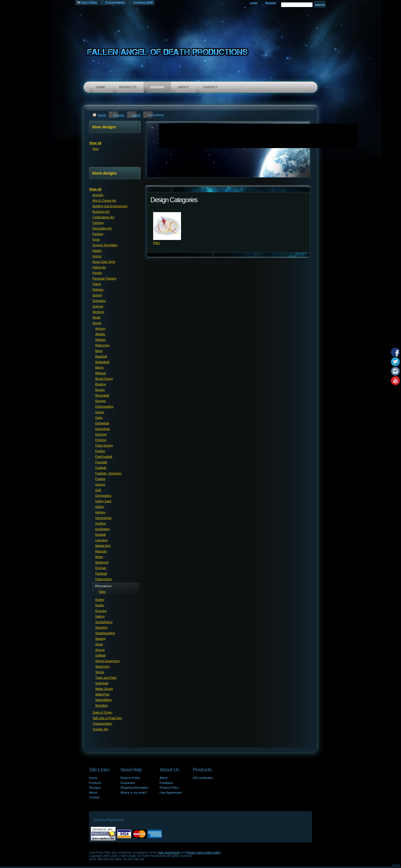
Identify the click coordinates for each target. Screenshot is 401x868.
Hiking (100, 507)
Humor (97, 256)
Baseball (101, 356)
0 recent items (115, 3)
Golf (98, 490)
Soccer (100, 650)
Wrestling (102, 705)
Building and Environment (110, 206)
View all (95, 143)
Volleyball (102, 683)
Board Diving (104, 379)
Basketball (102, 362)
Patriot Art (99, 267)
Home (101, 87)
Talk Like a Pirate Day (107, 718)
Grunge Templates (105, 245)
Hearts (97, 251)
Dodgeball (102, 423)
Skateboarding (105, 633)
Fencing (101, 440)
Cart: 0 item (89, 3)
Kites (157, 243)
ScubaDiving (104, 622)
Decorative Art (102, 228)
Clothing (98, 223)
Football (101, 468)
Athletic (100, 334)
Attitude (100, 340)
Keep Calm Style (104, 262)
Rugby (100, 605)
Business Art (101, 212)
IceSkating (102, 529)
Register (271, 3)
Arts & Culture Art (104, 200)
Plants (97, 284)
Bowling (101, 384)
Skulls (96, 317)
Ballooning (102, 345)
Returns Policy (130, 778)
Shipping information (134, 788)
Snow (99, 644)
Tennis (100, 672)
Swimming (102, 666)
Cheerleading (104, 406)
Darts (99, 418)
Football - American (108, 473)
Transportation (102, 724)
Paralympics (104, 579)
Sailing (100, 616)
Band (99, 351)
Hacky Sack (103, 501)
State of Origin (102, 712)
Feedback (166, 783)
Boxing (100, 390)
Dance (100, 412)
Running (101, 611)
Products (128, 87)
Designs (157, 87)
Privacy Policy (169, 788)
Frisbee (100, 479)
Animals (98, 195)
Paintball (101, 573)
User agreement (169, 852)
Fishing (100, 451)
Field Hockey (104, 445)
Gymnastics (103, 496)
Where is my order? (134, 793)
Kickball (101, 534)
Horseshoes (103, 518)
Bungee (101, 401)
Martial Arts (103, 546)
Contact (210, 87)
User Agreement (171, 793)
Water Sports (104, 689)
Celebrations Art (103, 217)
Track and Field (106, 678)
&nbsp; (167, 226)
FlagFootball (104, 457)
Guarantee (128, 783)
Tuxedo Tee (100, 729)
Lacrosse (102, 540)
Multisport (102, 562)
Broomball (102, 395)
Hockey (100, 512)
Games (100, 484)
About (183, 87)
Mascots (101, 551)
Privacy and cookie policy (204, 852)
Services (98, 312)
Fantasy (98, 234)
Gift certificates (203, 778)
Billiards (101, 373)
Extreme (101, 434)
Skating (100, 639)
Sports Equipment (107, 661)
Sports (136, 115)
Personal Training (104, 278)
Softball (100, 655)
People (97, 273)
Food (96, 239)
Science (98, 306)
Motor (99, 557)
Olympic (101, 568)
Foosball (101, 462)
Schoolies (99, 301)
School (97, 295)
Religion (98, 290)
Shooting (101, 627)
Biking (99, 367)
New (96, 149)
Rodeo (100, 600)
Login (254, 3)
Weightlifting (104, 700)
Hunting (101, 523)
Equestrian (103, 429)
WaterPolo (102, 694)
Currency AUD (143, 3)
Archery (101, 328)
